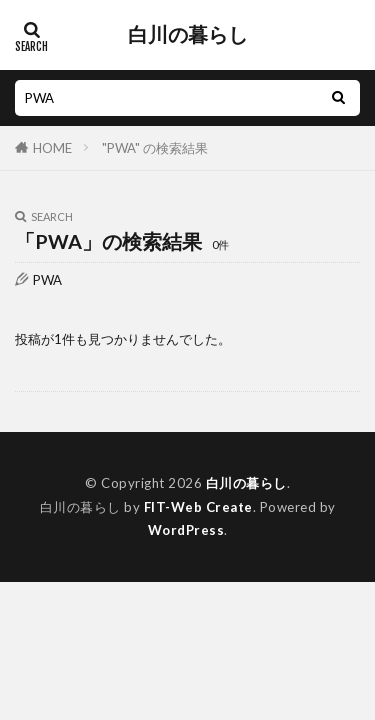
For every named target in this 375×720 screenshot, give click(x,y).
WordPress (186, 530)
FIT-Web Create (198, 507)
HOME (52, 148)
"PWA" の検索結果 (155, 148)
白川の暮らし (188, 35)
